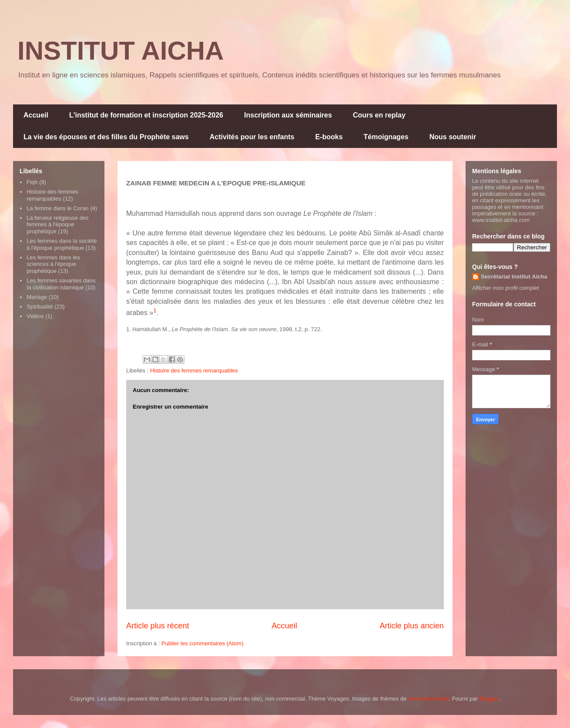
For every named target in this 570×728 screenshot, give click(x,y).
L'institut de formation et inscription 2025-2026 (146, 115)
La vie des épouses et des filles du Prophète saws (106, 137)
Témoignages (386, 137)
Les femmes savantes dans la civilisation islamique (61, 284)
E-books (329, 137)
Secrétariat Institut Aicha (514, 277)
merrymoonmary (429, 699)
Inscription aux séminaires (288, 115)
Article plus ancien (412, 626)
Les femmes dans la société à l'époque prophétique (62, 244)
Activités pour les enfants (252, 137)
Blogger (489, 699)
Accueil (36, 115)
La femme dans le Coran (57, 208)
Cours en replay (379, 115)
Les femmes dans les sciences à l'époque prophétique (53, 264)
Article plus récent (158, 626)
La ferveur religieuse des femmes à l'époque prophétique (57, 225)
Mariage (37, 297)
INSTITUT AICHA (121, 51)
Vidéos (35, 316)
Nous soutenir (453, 137)
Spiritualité (40, 307)
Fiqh (32, 182)
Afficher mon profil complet (506, 288)
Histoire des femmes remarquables (194, 371)
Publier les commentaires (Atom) (203, 643)
